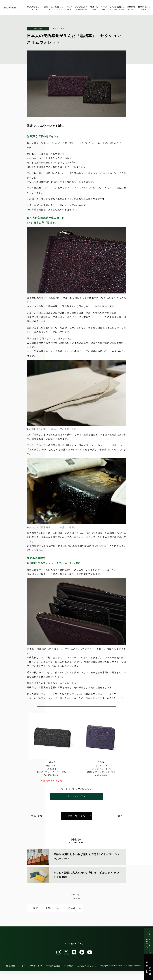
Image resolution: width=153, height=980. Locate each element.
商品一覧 (94, 8)
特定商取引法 (54, 974)
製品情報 (38, 29)
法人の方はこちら (87, 974)
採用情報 (131, 8)
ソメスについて (34, 8)
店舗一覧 (49, 8)
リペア (104, 8)
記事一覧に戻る (79, 816)
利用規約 (69, 974)
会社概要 (11, 974)
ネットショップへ (76, 796)
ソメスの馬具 (81, 8)
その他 (48, 917)
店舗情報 (81, 907)
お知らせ (59, 8)
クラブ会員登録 (148, 967)
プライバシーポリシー (31, 974)
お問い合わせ (144, 8)
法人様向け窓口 (117, 8)
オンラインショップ (148, 941)
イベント (115, 907)
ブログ (69, 8)
